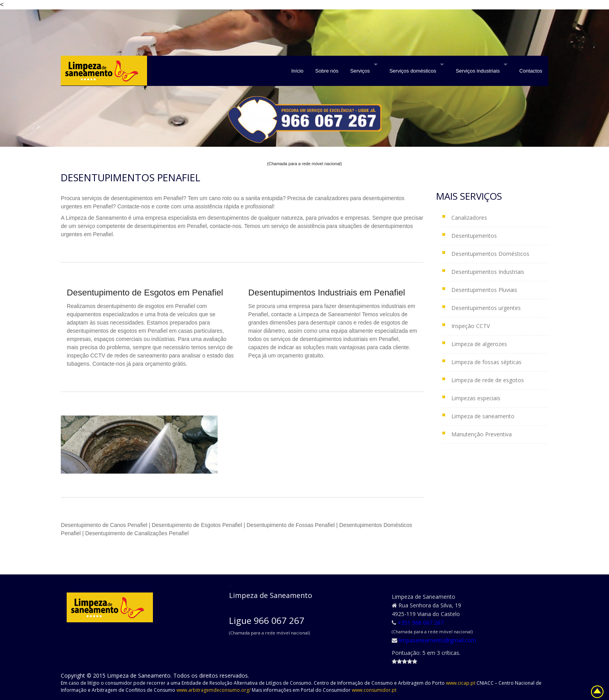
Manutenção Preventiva (482, 434)
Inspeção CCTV (471, 326)
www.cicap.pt (461, 683)
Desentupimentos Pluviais (484, 290)
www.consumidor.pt (374, 690)
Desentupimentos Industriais (488, 272)
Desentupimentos (474, 236)
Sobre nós (327, 71)
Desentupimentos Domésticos (490, 254)
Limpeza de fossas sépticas (486, 362)
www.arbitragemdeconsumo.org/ (214, 690)
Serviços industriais (478, 71)
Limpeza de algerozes (479, 344)
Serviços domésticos (413, 71)
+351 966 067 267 (421, 623)
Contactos (531, 71)
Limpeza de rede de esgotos (488, 380)
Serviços (360, 71)
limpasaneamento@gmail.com (437, 640)
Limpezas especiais (476, 398)
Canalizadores (469, 218)
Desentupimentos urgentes (486, 308)
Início (297, 71)
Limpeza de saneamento (483, 416)
